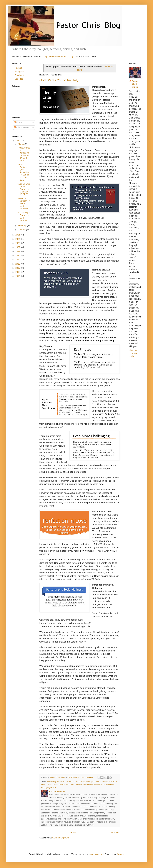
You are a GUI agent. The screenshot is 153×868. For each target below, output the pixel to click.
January (22, 230)
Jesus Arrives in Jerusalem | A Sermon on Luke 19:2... (24, 154)
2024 (18, 239)
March (21, 144)
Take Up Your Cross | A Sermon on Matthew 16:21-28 (24, 189)
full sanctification (73, 781)
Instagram (20, 72)
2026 (18, 140)
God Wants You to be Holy (59, 80)
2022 (18, 247)
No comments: (87, 777)
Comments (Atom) (61, 838)
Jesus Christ (53, 785)
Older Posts (113, 833)
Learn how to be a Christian (71, 785)
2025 (18, 235)
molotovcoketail (96, 854)
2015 (18, 276)
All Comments (22, 127)
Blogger (120, 854)
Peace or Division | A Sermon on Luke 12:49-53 (24, 203)
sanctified (110, 785)
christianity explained (56, 781)
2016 (18, 272)
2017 (18, 268)
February (22, 225)
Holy (83, 781)
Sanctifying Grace (48, 788)
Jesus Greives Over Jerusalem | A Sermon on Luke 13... (24, 172)
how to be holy (102, 781)
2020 (18, 255)
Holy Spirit (90, 781)
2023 (18, 243)
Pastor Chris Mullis (135, 84)
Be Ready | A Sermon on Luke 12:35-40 (24, 216)
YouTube (19, 79)
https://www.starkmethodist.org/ (59, 57)
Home (73, 833)
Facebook (19, 75)
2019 (18, 260)
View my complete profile (133, 353)
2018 (18, 264)
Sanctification (99, 785)
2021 (18, 251)
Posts (18, 122)
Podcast (19, 68)
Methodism (88, 785)
